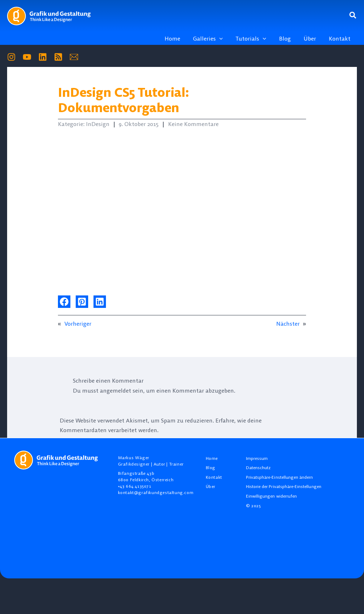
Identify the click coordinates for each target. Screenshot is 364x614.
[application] (226, 38)
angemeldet (116, 390)
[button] (353, 16)
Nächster (288, 324)
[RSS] (58, 57)
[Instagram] (11, 57)
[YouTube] (27, 57)
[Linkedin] (43, 57)
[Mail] (74, 57)
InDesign (98, 124)
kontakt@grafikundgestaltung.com (156, 492)
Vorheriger (78, 324)
